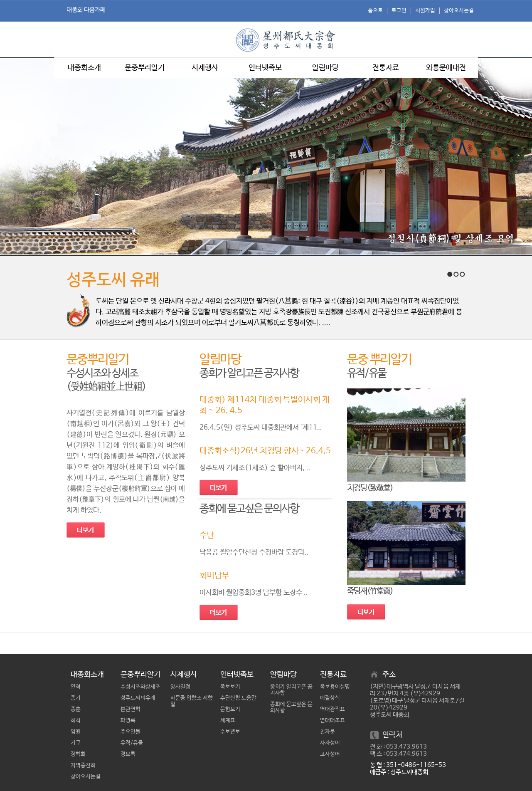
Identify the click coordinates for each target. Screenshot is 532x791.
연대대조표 (332, 721)
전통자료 (386, 68)
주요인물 (131, 732)
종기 (76, 698)
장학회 (78, 754)
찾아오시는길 (459, 11)
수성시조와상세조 (140, 687)
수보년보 (230, 732)
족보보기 (230, 687)
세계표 (228, 721)
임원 (76, 732)
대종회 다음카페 (86, 10)
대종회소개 (84, 68)
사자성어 (330, 743)
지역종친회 (83, 765)
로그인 (399, 11)
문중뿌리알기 (145, 68)
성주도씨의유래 (138, 698)
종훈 (76, 709)
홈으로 (375, 11)
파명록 (128, 721)
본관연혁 (131, 709)
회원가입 (425, 11)
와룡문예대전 (446, 68)
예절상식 (330, 698)
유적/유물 (132, 743)
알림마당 (325, 68)
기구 (76, 743)
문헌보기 (230, 709)
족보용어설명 (335, 687)
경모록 (128, 754)
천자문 (328, 732)
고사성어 (330, 754)
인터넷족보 (265, 68)
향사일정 (180, 687)
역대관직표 (332, 709)
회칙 (76, 721)
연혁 (76, 687)
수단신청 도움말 (238, 698)
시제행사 (205, 68)
